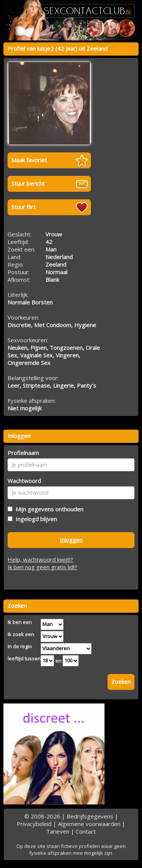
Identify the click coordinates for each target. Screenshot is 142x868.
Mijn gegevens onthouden (48, 509)
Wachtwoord (24, 481)
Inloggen (71, 540)
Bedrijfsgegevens (90, 816)
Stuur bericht (28, 183)
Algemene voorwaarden (89, 824)
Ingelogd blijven (35, 519)
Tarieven (58, 831)
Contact (86, 831)
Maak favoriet (29, 160)
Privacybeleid (34, 824)
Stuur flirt (23, 207)
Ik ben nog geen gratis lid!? (42, 567)
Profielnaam (23, 453)
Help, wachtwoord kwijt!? (40, 559)
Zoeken (121, 682)
